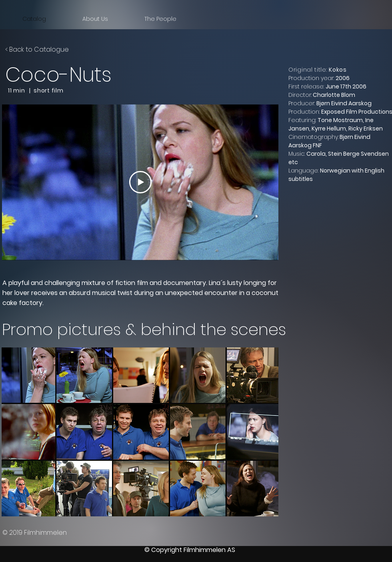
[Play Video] (140, 182)
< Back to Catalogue (37, 49)
